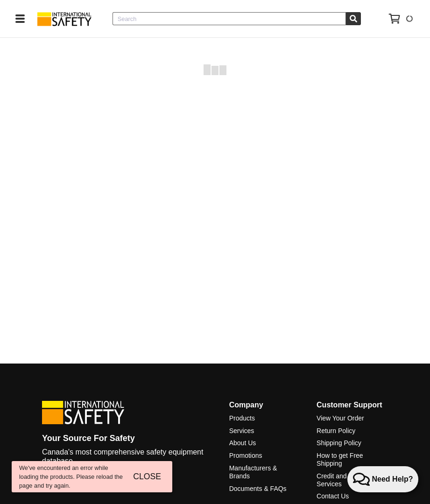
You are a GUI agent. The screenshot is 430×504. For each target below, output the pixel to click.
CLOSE (147, 476)
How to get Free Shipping (340, 459)
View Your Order (340, 418)
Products (242, 418)
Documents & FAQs (258, 489)
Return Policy (336, 431)
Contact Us (333, 496)
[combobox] (229, 19)
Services (242, 431)
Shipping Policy (339, 443)
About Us (243, 443)
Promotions (246, 455)
